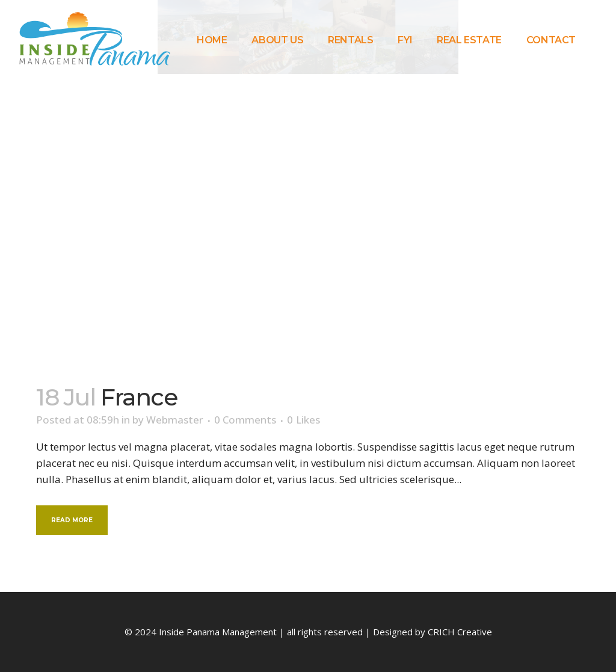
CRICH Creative (460, 632)
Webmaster (175, 420)
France (139, 397)
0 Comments (245, 420)
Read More (72, 520)
